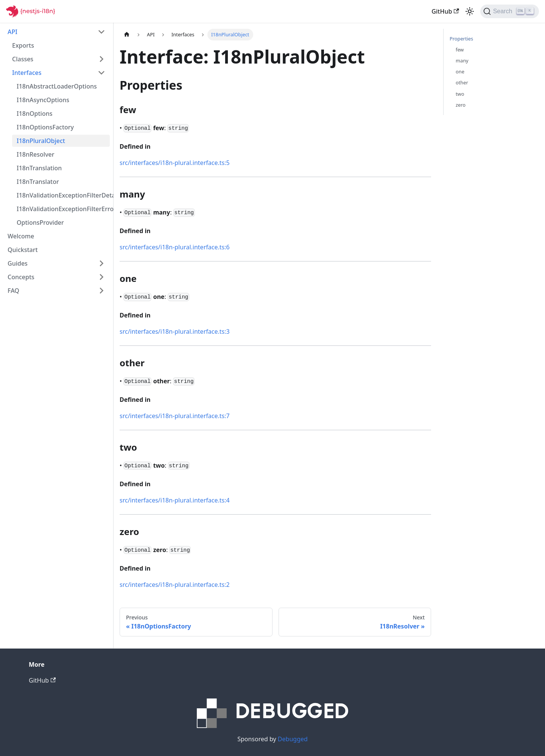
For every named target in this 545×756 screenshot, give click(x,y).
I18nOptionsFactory (45, 127)
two (460, 94)
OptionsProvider (40, 222)
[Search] (510, 11)
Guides (18, 263)
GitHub (445, 11)
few (460, 50)
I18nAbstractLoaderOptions (57, 86)
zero (461, 105)
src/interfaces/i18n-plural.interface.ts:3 (175, 331)
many (462, 61)
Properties (461, 39)
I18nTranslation (39, 168)
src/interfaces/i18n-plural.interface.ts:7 (175, 416)
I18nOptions (35, 114)
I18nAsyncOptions (43, 100)
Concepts (21, 277)
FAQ (13, 291)
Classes (23, 59)
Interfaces (27, 73)
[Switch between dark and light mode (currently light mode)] (470, 11)
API (12, 32)
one (460, 72)
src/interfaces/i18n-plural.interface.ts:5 (175, 163)
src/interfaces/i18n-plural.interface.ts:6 (175, 247)
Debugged (293, 739)
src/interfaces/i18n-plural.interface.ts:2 (175, 585)
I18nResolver (36, 154)
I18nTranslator (38, 182)
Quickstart (23, 250)
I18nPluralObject (41, 141)
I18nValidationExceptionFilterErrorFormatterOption (63, 209)
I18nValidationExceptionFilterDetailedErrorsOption (63, 195)
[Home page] (127, 35)
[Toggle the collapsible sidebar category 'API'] (101, 32)
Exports (23, 45)
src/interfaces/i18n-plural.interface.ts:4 (175, 500)
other (462, 82)
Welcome (21, 236)
